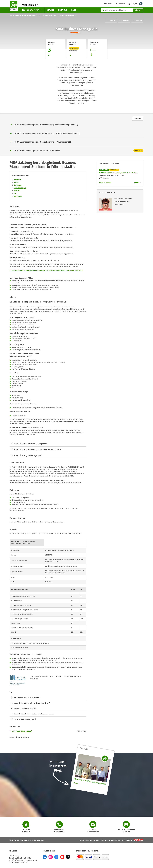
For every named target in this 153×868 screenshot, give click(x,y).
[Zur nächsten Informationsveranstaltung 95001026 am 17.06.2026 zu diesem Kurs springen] (76, 49)
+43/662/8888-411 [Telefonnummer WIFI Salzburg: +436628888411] (17, 860)
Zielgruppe (18, 185)
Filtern (138, 118)
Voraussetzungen (20, 188)
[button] (76, 125)
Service (50, 10)
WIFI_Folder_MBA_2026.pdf (22, 731)
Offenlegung (105, 840)
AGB (98, 840)
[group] (76, 33)
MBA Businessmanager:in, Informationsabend (118, 173)
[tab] (76, 151)
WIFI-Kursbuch (14, 15)
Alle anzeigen (105, 183)
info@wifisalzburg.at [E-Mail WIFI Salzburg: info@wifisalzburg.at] (21, 862)
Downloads (18, 196)
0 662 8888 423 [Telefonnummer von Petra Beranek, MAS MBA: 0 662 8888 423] (124, 202)
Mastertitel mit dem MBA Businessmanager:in (90, 781)
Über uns (63, 10)
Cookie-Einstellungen (87, 840)
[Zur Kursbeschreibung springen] (98, 49)
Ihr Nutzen (18, 180)
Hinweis (17, 191)
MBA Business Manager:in (49, 15)
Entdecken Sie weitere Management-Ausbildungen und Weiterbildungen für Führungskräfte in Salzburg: (46, 270)
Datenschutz (116, 840)
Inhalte (16, 182)
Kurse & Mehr (31, 10)
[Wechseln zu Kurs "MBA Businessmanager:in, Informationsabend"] (136, 183)
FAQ (15, 193)
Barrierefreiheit (127, 840)
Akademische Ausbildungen (30, 15)
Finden (138, 10)
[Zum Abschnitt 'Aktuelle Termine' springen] (55, 49)
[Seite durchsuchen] (122, 10)
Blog (74, 10)
